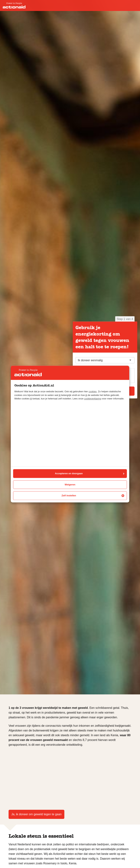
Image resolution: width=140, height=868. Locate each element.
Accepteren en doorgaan (90, 474)
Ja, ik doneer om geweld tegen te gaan (36, 814)
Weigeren (70, 485)
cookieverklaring (93, 399)
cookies (93, 392)
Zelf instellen (93, 496)
